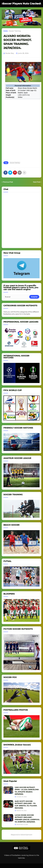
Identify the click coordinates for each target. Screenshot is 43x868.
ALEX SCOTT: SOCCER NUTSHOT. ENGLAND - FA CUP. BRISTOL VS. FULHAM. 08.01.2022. (26, 805)
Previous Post (8, 182)
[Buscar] (17, 297)
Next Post (37, 182)
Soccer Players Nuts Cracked (22, 4)
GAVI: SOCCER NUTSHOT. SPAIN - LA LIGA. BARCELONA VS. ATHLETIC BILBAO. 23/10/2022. (27, 791)
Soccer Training (15, 31)
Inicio (6, 31)
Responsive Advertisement (21, 835)
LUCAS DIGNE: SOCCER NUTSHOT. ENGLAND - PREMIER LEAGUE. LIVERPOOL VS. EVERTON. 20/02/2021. (27, 818)
